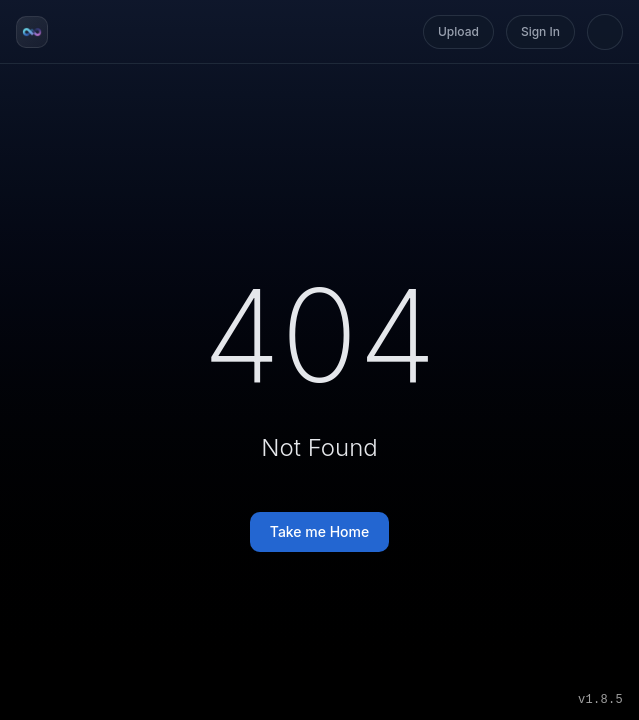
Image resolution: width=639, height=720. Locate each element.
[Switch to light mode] (605, 32)
